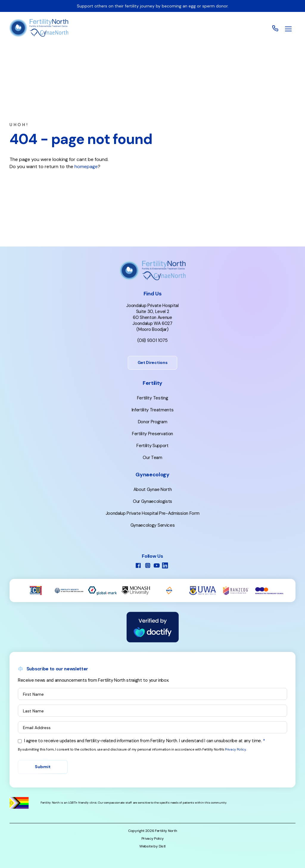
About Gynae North (153, 489)
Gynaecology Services (153, 525)
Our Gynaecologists (152, 501)
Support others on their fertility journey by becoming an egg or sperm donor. (153, 6)
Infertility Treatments (153, 410)
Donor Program (153, 422)
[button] (288, 29)
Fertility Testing (153, 398)
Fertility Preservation (152, 434)
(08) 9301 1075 (152, 340)
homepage (86, 166)
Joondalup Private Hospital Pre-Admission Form (153, 513)
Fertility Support (152, 446)
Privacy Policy (235, 749)
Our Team (152, 458)
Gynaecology (152, 475)
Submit (43, 767)
